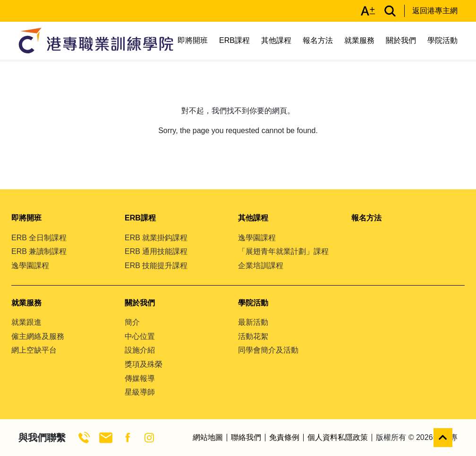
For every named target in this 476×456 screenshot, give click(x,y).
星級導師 (140, 392)
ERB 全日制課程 (39, 238)
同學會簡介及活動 (268, 350)
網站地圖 (208, 438)
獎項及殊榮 (144, 364)
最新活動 (253, 322)
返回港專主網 (435, 11)
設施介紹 (140, 350)
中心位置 (140, 336)
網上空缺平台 (34, 350)
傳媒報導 (140, 378)
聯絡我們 (246, 438)
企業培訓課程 (261, 266)
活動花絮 (253, 336)
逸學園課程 (30, 266)
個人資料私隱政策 (338, 438)
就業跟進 (26, 322)
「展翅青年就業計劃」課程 (283, 251)
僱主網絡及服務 (38, 336)
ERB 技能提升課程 (156, 266)
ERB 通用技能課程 (156, 251)
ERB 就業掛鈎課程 (156, 238)
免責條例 (284, 438)
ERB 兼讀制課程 (39, 251)
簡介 (132, 322)
